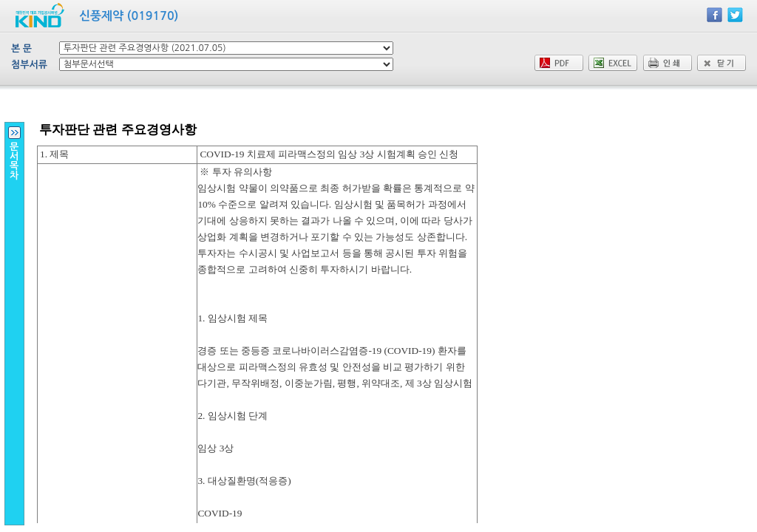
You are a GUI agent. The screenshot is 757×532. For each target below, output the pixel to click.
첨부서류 (29, 65)
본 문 (21, 48)
